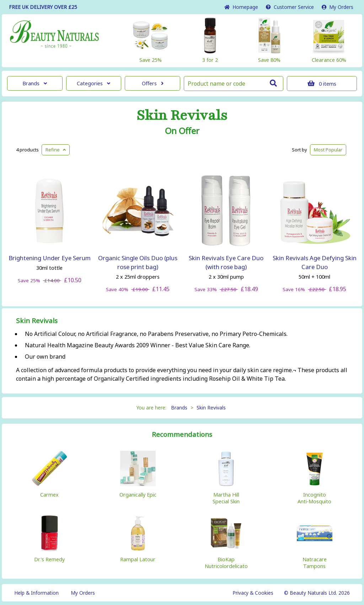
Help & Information (36, 593)
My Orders (338, 7)
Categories (93, 83)
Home (241, 7)
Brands (35, 83)
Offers (153, 83)
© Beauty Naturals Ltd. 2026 (317, 593)
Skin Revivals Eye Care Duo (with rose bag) (226, 262)
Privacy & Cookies (253, 593)
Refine (56, 150)
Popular (328, 150)
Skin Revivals (182, 116)
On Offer (182, 131)
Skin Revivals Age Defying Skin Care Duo (315, 262)
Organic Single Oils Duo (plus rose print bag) (138, 262)
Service (290, 7)
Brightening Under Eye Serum (50, 258)
